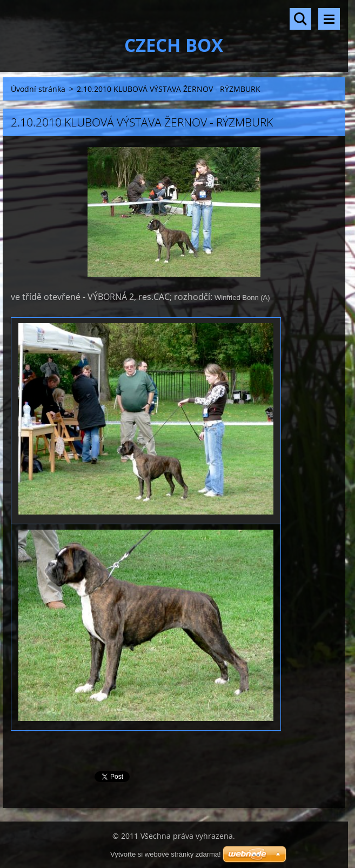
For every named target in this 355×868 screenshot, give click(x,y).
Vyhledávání (300, 19)
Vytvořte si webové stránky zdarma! (166, 854)
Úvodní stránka (38, 89)
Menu (329, 19)
